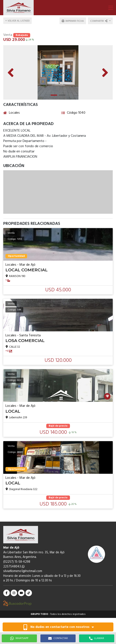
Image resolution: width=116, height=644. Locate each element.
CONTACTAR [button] (58, 638)
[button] (111, 8)
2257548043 (14, 567)
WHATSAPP (19, 638)
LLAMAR (97, 638)
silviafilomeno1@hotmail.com (23, 571)
